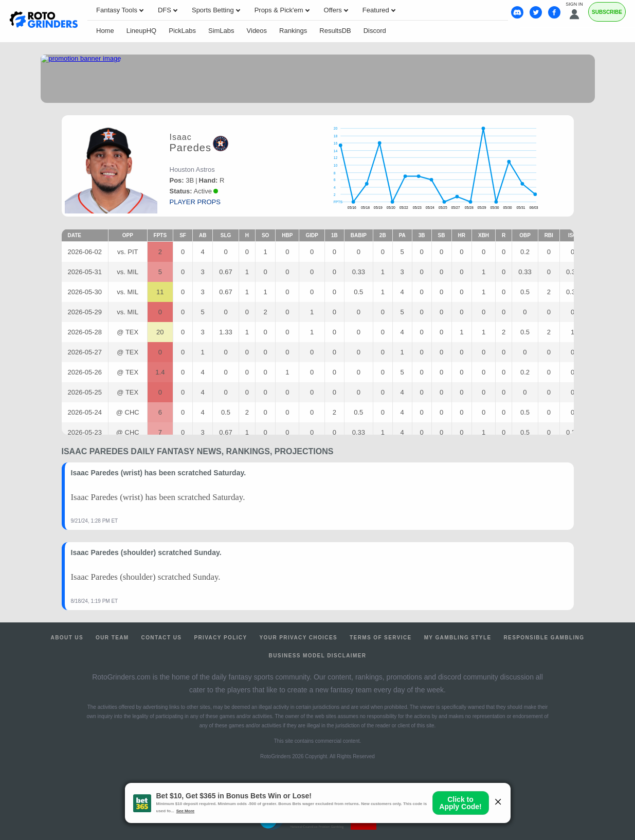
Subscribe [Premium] (607, 12)
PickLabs (182, 31)
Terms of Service (381, 638)
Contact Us (162, 638)
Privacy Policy (220, 638)
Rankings (293, 31)
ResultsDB (335, 31)
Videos (257, 31)
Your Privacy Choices (299, 638)
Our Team (112, 638)
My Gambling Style (458, 638)
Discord (375, 31)
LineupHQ (142, 31)
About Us (67, 638)
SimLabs (221, 31)
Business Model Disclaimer (318, 656)
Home (105, 31)
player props (195, 202)
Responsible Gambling (544, 638)
